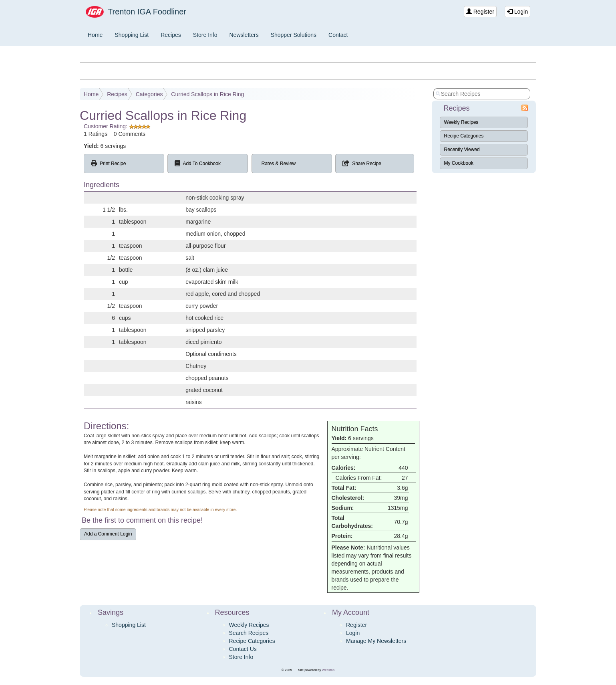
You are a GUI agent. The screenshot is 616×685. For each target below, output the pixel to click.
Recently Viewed (462, 150)
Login (517, 12)
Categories (149, 94)
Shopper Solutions (294, 35)
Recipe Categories (464, 136)
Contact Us (243, 649)
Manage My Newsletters (376, 641)
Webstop (328, 670)
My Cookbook (459, 163)
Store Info (205, 35)
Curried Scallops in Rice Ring (207, 94)
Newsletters (244, 35)
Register (480, 12)
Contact (338, 35)
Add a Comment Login (108, 534)
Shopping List (132, 35)
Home (95, 35)
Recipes (171, 35)
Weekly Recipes (461, 122)
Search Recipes (249, 633)
